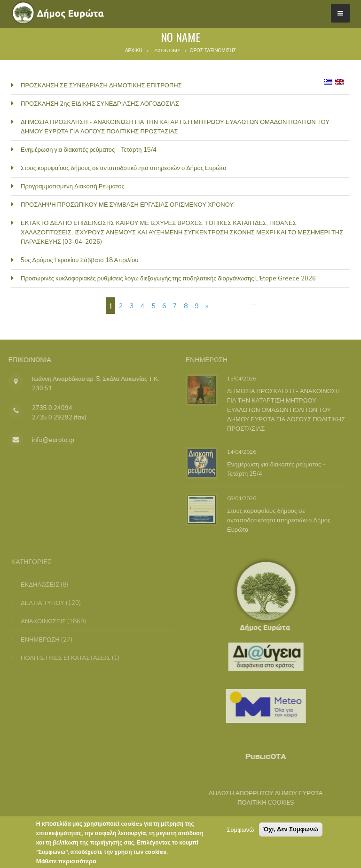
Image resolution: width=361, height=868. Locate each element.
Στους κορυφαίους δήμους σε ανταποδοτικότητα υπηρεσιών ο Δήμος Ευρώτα (124, 168)
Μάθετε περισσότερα (66, 861)
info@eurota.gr (48, 440)
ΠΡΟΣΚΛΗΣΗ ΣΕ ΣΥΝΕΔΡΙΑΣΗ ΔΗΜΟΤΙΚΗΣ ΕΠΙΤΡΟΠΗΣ (101, 85)
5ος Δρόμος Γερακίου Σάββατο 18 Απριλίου (79, 260)
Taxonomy (166, 50)
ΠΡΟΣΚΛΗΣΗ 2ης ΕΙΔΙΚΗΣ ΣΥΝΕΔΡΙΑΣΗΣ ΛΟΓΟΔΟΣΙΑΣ (100, 103)
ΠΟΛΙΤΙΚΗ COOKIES (260, 802)
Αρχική (134, 50)
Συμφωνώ (241, 830)
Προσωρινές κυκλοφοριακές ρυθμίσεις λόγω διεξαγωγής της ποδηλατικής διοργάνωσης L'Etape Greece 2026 (168, 278)
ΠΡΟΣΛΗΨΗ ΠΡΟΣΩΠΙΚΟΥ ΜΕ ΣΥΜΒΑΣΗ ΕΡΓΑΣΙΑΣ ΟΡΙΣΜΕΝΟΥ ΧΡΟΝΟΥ (127, 204)
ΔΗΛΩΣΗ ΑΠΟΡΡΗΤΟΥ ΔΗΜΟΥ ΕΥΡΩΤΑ (260, 793)
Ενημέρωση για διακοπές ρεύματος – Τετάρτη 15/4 (89, 149)
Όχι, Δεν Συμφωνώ (291, 830)
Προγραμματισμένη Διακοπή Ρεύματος (73, 186)
